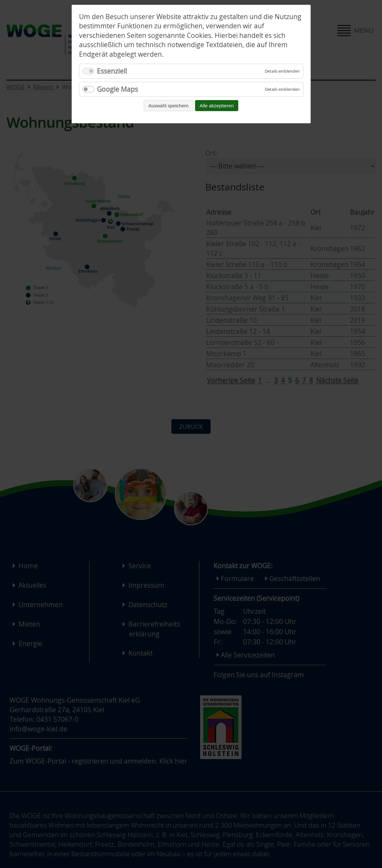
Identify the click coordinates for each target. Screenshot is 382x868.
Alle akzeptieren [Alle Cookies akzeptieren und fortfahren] (217, 106)
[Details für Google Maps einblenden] (282, 89)
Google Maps (117, 89)
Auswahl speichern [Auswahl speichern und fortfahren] (169, 106)
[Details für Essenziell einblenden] (282, 71)
